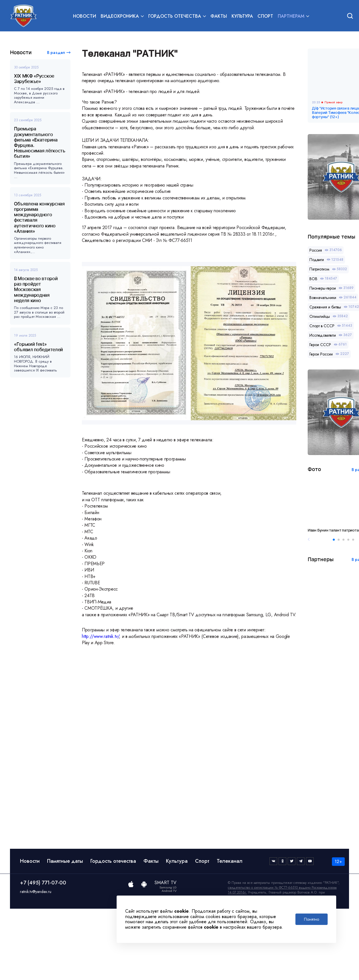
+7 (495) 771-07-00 (43, 883)
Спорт (265, 16)
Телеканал (230, 861)
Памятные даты (65, 861)
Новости (85, 16)
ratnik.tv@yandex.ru (36, 892)
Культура (242, 16)
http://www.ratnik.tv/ (100, 636)
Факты (219, 16)
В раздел (56, 52)
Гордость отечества (113, 861)
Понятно (312, 919)
